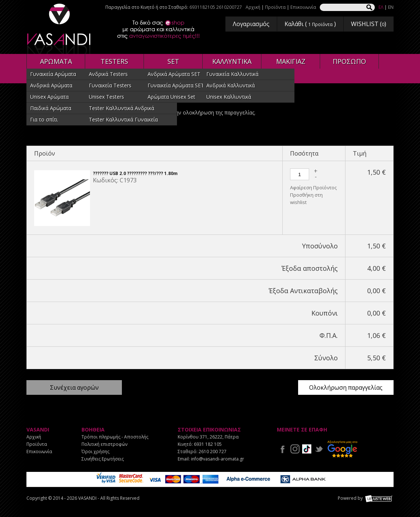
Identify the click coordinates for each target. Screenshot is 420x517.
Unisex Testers (106, 97)
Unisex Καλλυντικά (229, 97)
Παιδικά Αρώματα (51, 108)
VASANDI (59, 29)
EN (391, 7)
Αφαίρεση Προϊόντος (313, 187)
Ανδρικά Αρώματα (51, 85)
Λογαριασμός (251, 24)
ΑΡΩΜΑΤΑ (56, 61)
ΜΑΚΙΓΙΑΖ (291, 61)
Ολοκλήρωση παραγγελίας (346, 387)
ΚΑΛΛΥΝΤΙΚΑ (232, 61)
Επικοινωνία (303, 7)
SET (173, 61)
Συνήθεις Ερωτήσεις (103, 459)
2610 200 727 (213, 452)
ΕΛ (381, 7)
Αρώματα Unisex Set (171, 97)
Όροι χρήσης (95, 452)
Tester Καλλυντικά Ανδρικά (122, 108)
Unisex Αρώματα (49, 97)
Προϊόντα (275, 7)
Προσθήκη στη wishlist (306, 199)
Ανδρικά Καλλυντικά (231, 85)
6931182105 (202, 7)
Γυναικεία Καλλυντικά (232, 74)
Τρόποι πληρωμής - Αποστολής (115, 437)
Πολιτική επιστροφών (104, 444)
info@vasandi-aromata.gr (218, 459)
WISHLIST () (369, 24)
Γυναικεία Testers (110, 85)
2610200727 (229, 7)
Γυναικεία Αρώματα (53, 74)
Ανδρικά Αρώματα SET (174, 74)
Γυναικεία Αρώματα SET (176, 85)
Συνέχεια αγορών (74, 387)
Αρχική (253, 7)
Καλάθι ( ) (310, 24)
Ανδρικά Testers (108, 74)
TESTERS (114, 61)
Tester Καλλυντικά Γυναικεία (123, 119)
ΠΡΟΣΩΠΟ (349, 61)
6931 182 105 (208, 444)
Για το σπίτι (44, 119)
